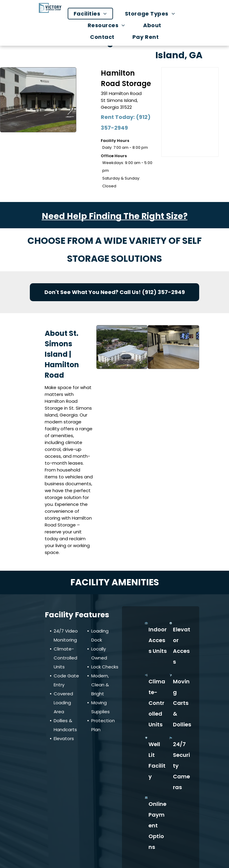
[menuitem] (93, 14)
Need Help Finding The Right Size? (115, 216)
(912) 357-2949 (163, 292)
